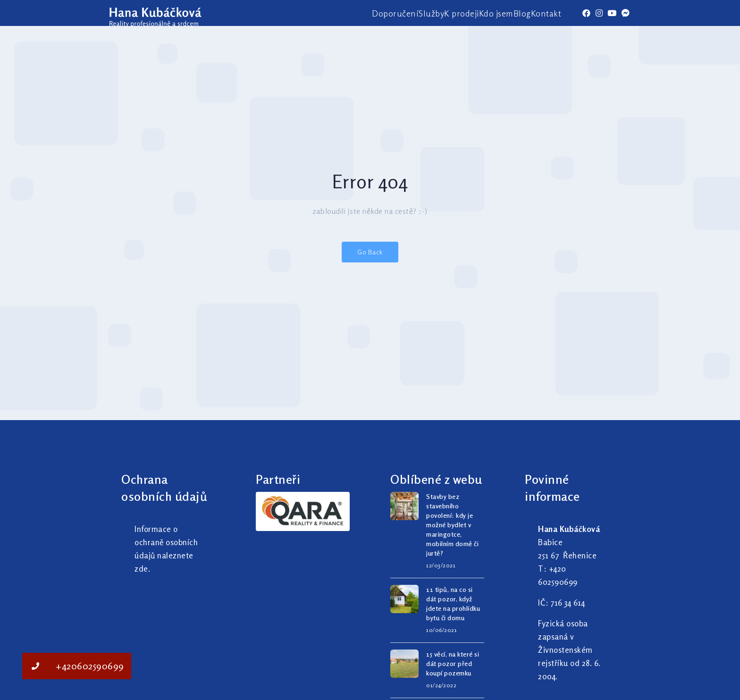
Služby (431, 13)
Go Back (370, 252)
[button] (35, 666)
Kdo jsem (496, 13)
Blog (522, 13)
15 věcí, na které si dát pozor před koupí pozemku (453, 663)
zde (141, 569)
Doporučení (395, 13)
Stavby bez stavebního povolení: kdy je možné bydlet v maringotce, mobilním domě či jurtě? (452, 525)
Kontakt (546, 13)
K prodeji (462, 13)
